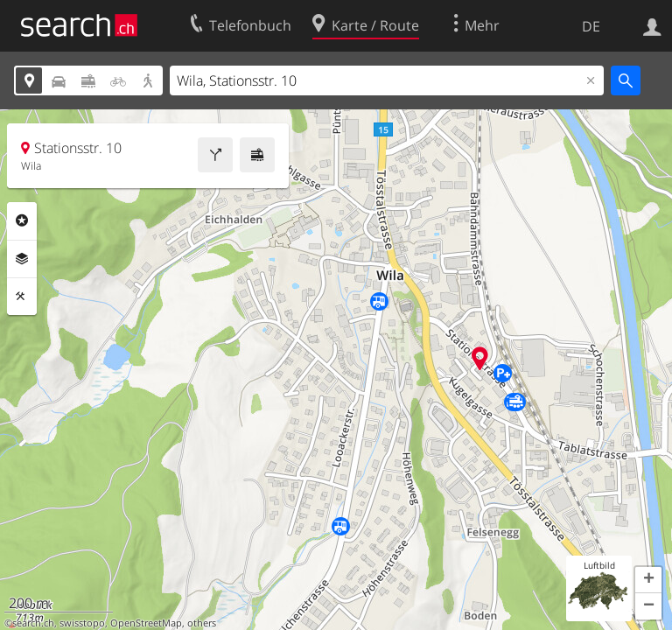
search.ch (33, 623)
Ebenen (22, 259)
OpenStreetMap (146, 623)
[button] (648, 580)
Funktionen (22, 297)
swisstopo (82, 623)
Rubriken (22, 220)
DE (591, 26)
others (202, 623)
